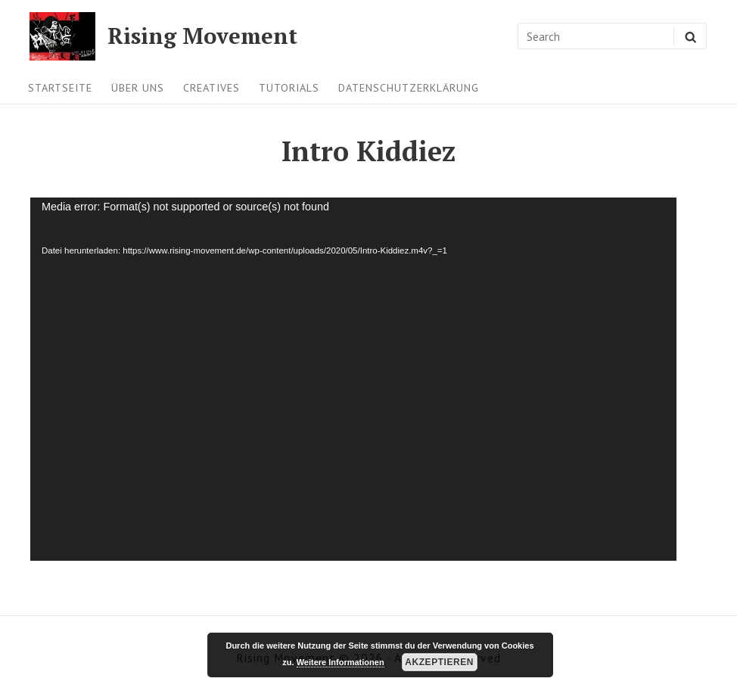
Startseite (60, 87)
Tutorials (289, 87)
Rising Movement (202, 36)
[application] (353, 379)
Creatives (211, 87)
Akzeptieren (439, 662)
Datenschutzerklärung (409, 87)
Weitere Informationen (341, 662)
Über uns (138, 87)
